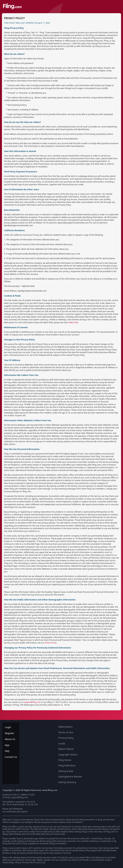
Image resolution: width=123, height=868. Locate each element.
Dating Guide (66, 771)
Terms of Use (51, 643)
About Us (10, 739)
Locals (62, 743)
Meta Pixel (74, 322)
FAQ (7, 751)
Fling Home (65, 760)
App (7, 745)
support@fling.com (32, 702)
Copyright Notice (68, 754)
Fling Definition (67, 765)
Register (9, 733)
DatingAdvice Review (70, 776)
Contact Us (11, 757)
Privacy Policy (66, 738)
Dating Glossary (67, 782)
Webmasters (65, 727)
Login (8, 727)
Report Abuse (66, 749)
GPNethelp (18, 809)
